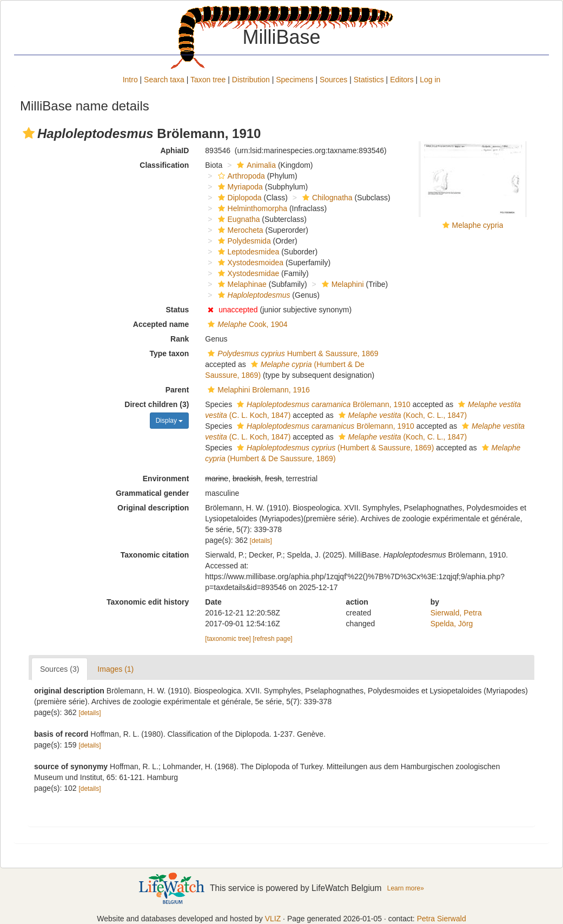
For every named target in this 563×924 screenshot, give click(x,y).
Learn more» (406, 888)
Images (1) (115, 669)
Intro (130, 80)
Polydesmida (243, 241)
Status (178, 310)
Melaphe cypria (478, 225)
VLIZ (273, 919)
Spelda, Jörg (452, 624)
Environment (166, 479)
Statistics (369, 80)
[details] (261, 541)
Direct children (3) (157, 404)
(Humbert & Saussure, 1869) (334, 448)
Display (170, 421)
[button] (29, 133)
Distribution (251, 80)
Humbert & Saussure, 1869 (292, 353)
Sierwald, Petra (456, 613)
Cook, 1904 (246, 324)
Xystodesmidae (247, 273)
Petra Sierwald (442, 919)
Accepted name (161, 324)
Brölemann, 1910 (322, 404)
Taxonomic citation (155, 555)
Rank (180, 339)
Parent (177, 390)
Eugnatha (238, 219)
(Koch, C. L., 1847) (401, 415)
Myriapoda (239, 187)
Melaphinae (241, 284)
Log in (430, 80)
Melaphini (342, 284)
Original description (153, 508)
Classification (164, 165)
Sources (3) (59, 669)
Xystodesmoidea (250, 263)
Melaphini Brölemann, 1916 (257, 390)
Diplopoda (239, 198)
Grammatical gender (152, 493)
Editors (402, 80)
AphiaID (174, 150)
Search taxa (164, 80)
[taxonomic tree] (228, 639)
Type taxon (169, 353)
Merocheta (239, 230)
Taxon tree (208, 80)
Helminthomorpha (251, 208)
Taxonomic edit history (148, 602)
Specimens (294, 80)
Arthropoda (240, 176)
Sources (333, 80)
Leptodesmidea (247, 252)
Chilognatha (326, 198)
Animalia (255, 165)
